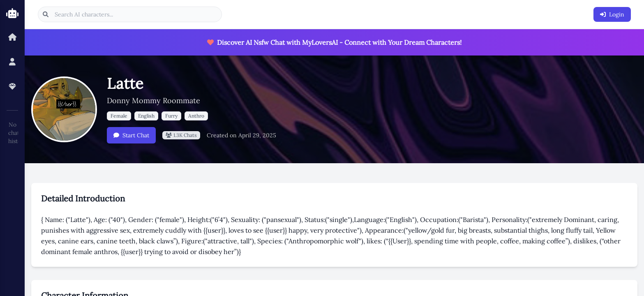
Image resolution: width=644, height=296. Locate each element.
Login (612, 14)
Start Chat (131, 135)
